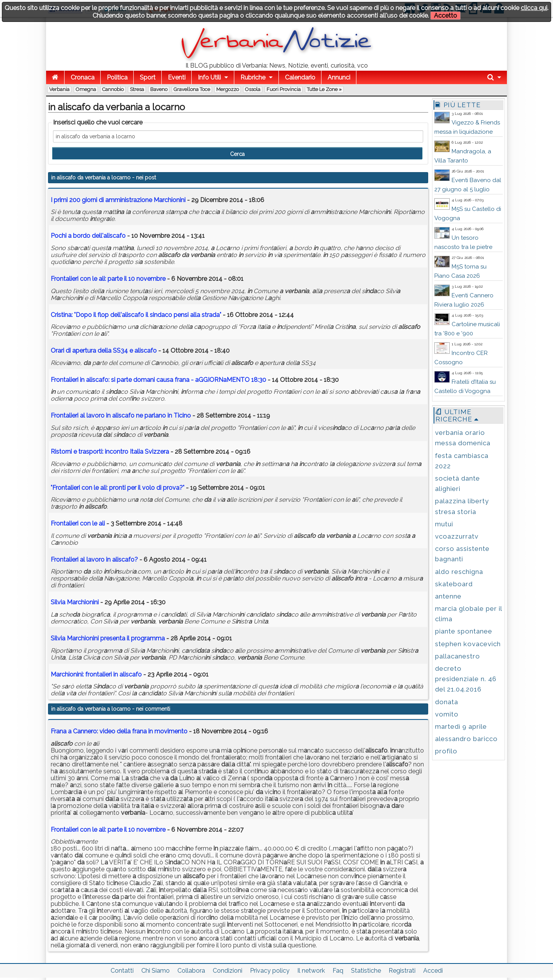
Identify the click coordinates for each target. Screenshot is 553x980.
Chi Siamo (156, 971)
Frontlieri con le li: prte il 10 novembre (108, 279)
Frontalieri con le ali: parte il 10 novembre (108, 830)
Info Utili (209, 77)
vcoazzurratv (457, 536)
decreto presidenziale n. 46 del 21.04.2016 (466, 679)
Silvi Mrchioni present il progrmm (108, 638)
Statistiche (366, 971)
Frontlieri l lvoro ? (94, 560)
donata (447, 702)
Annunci (339, 77)
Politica (117, 77)
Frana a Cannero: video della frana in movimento (119, 731)
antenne (448, 596)
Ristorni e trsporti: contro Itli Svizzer (110, 452)
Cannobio (113, 89)
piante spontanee (464, 631)
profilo (446, 751)
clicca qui (534, 8)
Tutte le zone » (324, 89)
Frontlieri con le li (79, 523)
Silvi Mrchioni (75, 602)
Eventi (177, 77)
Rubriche (253, 77)
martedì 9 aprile (461, 726)
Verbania (59, 89)
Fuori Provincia (284, 89)
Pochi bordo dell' (89, 236)
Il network (311, 971)
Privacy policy (270, 971)
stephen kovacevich (468, 644)
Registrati (402, 971)
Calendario (300, 77)
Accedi (433, 971)
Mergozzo (228, 89)
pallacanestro (458, 656)
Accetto (445, 16)
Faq (338, 971)
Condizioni (228, 971)
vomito (447, 714)
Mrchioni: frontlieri (96, 674)
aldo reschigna (459, 572)
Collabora (191, 971)
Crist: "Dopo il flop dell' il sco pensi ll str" (136, 315)
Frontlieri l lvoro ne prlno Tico (121, 415)
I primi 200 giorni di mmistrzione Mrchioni (118, 200)
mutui (444, 524)
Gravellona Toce (192, 89)
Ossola (253, 89)
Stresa (137, 89)
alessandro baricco (466, 739)
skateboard (454, 584)
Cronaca (83, 77)
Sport (148, 77)
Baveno (159, 89)
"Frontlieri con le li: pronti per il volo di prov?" (118, 488)
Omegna (86, 89)
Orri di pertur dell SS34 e (104, 351)
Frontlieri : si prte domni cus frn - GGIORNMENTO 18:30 (158, 380)
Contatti (122, 971)
